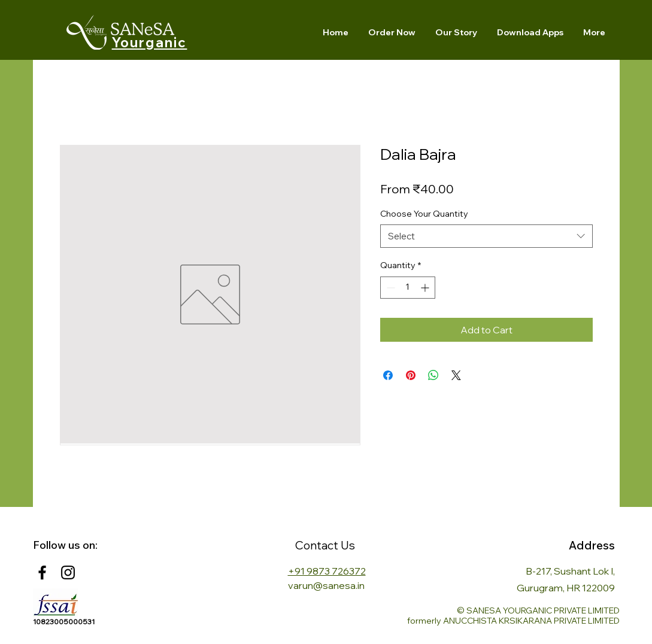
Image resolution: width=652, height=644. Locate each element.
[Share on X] (456, 375)
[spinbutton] (408, 288)
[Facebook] (42, 572)
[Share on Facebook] (388, 375)
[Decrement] (389, 288)
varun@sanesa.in (326, 585)
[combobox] (486, 236)
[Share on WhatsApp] (433, 375)
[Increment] (426, 288)
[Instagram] (68, 572)
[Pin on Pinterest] (411, 375)
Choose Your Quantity (424, 214)
